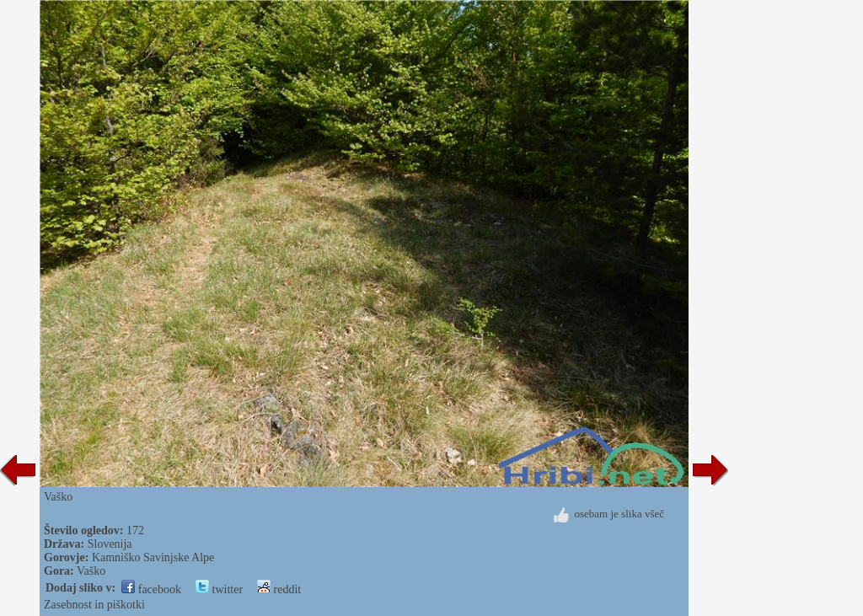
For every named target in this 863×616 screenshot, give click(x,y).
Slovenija (110, 544)
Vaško (91, 571)
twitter (219, 589)
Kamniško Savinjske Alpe (153, 557)
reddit (279, 589)
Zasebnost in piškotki (94, 605)
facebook (151, 589)
